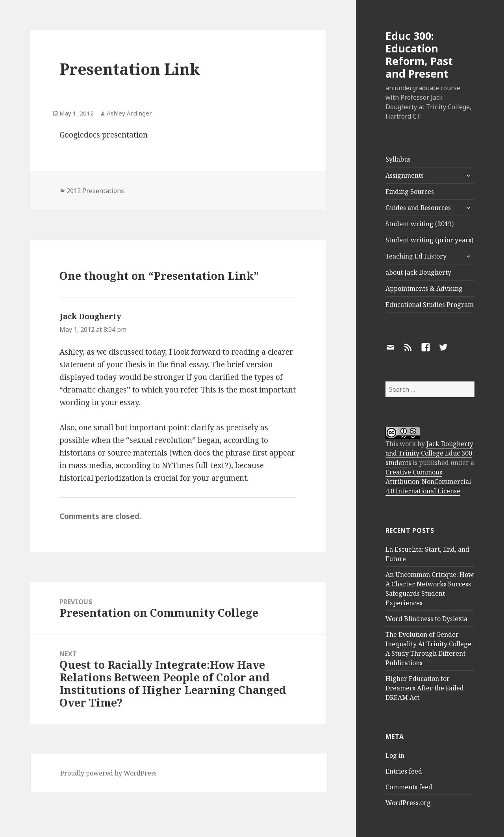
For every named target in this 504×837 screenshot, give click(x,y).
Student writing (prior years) (429, 240)
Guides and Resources (418, 208)
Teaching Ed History (416, 256)
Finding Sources (410, 192)
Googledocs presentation (104, 135)
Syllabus (398, 159)
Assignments (405, 175)
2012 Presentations (95, 191)
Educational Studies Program (430, 305)
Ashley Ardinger (129, 113)
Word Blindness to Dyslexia (426, 619)
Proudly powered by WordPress (108, 773)
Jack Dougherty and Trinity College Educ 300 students (429, 453)
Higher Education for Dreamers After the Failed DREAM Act (425, 688)
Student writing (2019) (420, 224)
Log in (395, 755)
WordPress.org (408, 803)
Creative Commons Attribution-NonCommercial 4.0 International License (428, 482)
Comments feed (409, 787)
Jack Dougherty (90, 316)
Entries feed (404, 771)
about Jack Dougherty (418, 272)
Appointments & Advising (424, 288)
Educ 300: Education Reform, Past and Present (419, 55)
